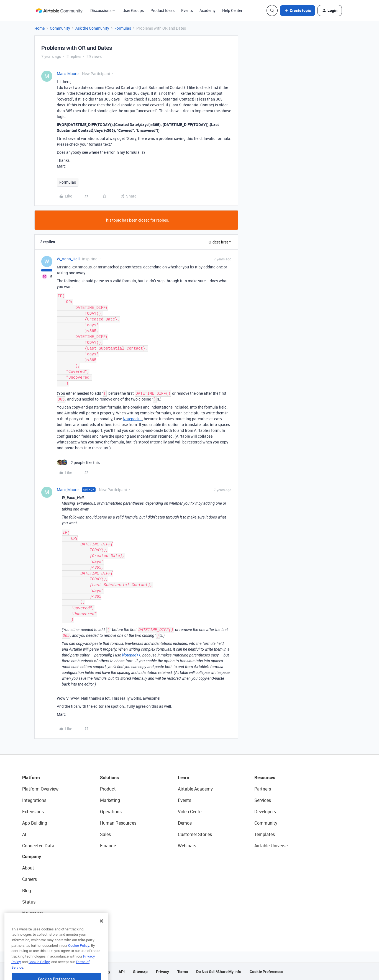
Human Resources (118, 823)
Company (32, 856)
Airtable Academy (195, 789)
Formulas (123, 28)
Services (263, 800)
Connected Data (38, 846)
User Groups (133, 10)
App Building (35, 823)
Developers (265, 812)
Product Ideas (162, 10)
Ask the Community (92, 28)
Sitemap (140, 972)
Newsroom (33, 913)
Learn (184, 778)
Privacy (162, 972)
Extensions (33, 812)
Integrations (34, 800)
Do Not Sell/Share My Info (219, 972)
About (28, 868)
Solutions (109, 778)
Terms (183, 972)
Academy (208, 10)
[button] (298, 11)
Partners (263, 789)
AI (24, 834)
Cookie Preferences (266, 972)
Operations (111, 812)
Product (108, 789)
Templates (265, 834)
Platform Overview (40, 789)
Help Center (232, 10)
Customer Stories (195, 834)
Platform (31, 778)
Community (60, 28)
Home (39, 28)
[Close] (101, 935)
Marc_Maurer (68, 74)
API (122, 972)
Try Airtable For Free (42, 925)
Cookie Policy (79, 959)
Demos (185, 823)
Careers (30, 879)
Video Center (190, 812)
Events (187, 10)
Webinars (187, 846)
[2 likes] (78, 462)
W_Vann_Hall (68, 259)
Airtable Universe (271, 846)
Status (29, 902)
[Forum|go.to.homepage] (59, 11)
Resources (265, 778)
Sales (105, 834)
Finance (108, 846)
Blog (27, 891)
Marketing (110, 800)
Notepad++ (132, 419)
